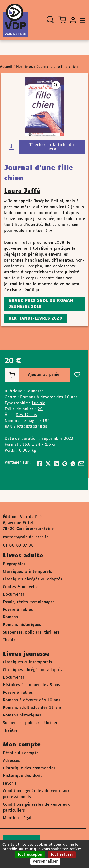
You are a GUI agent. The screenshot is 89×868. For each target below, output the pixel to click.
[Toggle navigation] (81, 20)
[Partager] (40, 464)
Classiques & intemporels (27, 572)
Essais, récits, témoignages (29, 602)
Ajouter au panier (33, 375)
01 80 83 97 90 (18, 545)
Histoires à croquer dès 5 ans (32, 685)
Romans (10, 617)
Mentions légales (19, 818)
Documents (14, 595)
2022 (68, 439)
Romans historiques (22, 625)
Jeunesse (35, 391)
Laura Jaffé (22, 191)
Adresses (11, 761)
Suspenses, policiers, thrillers (31, 632)
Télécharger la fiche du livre (39, 147)
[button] (56, 85)
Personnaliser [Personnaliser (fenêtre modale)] (45, 861)
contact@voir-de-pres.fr (26, 537)
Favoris (10, 783)
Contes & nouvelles (21, 587)
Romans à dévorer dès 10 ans (49, 397)
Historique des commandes (29, 768)
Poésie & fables (18, 610)
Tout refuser (62, 855)
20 (40, 409)
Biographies (14, 564)
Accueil (6, 67)
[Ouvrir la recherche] (50, 19)
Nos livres (24, 67)
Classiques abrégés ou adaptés (33, 579)
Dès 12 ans (26, 415)
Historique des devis (23, 776)
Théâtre (10, 640)
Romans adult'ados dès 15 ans (32, 708)
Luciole (39, 403)
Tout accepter (30, 855)
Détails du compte (21, 753)
